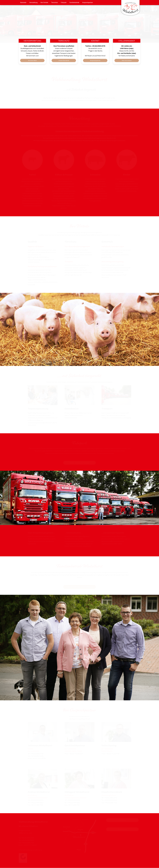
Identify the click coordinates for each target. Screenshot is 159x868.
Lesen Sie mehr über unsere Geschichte (79, 587)
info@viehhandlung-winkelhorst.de (31, 850)
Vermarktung (33, 3)
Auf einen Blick (32, 60)
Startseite (23, 3)
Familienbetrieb (74, 3)
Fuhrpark (64, 3)
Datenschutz (122, 829)
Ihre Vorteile (44, 3)
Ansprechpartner (88, 3)
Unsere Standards (64, 60)
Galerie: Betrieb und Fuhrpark (79, 463)
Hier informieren (127, 60)
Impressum (122, 820)
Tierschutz (55, 3)
